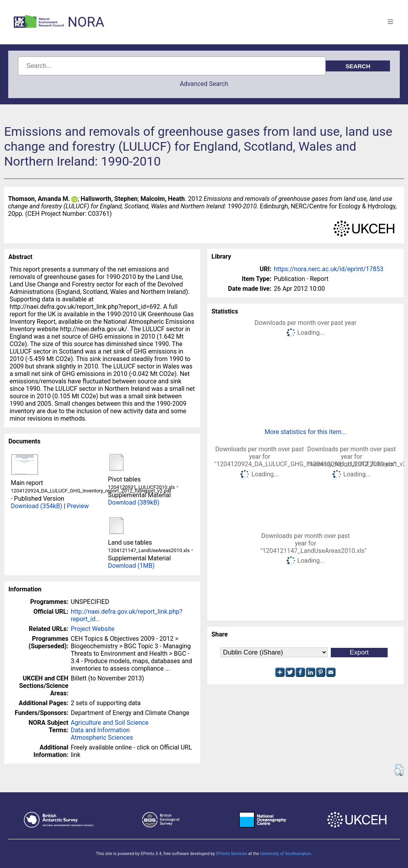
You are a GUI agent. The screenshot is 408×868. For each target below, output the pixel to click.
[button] (399, 770)
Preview (78, 506)
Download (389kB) (133, 502)
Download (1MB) (131, 566)
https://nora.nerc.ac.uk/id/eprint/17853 (328, 269)
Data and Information (100, 730)
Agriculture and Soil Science (109, 723)
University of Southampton (286, 854)
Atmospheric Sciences (102, 738)
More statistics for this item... (306, 432)
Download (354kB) (36, 506)
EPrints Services (231, 854)
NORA (86, 22)
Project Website (92, 629)
